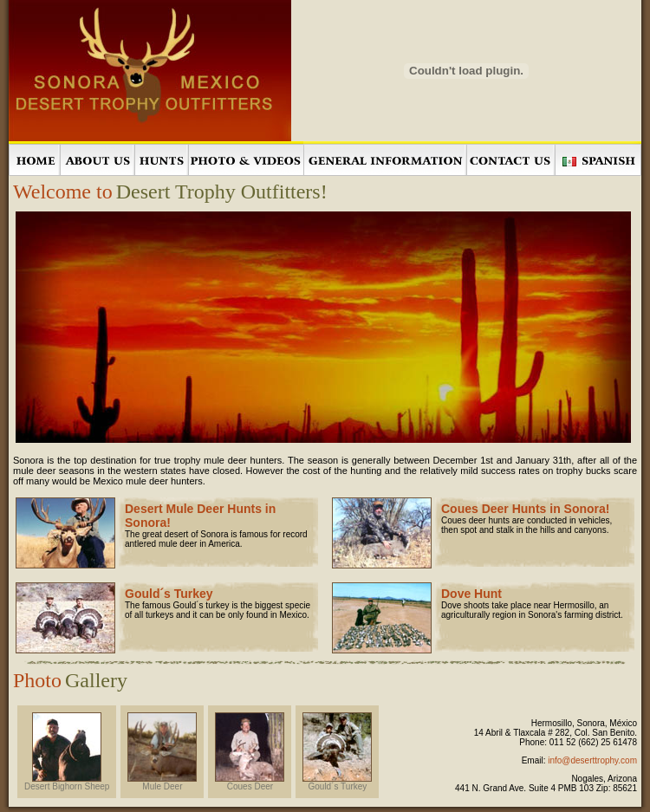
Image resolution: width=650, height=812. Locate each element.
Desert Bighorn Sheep (67, 783)
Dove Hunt (471, 594)
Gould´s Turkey (169, 594)
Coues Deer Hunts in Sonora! (525, 509)
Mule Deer (162, 783)
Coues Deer (250, 783)
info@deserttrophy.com (592, 760)
